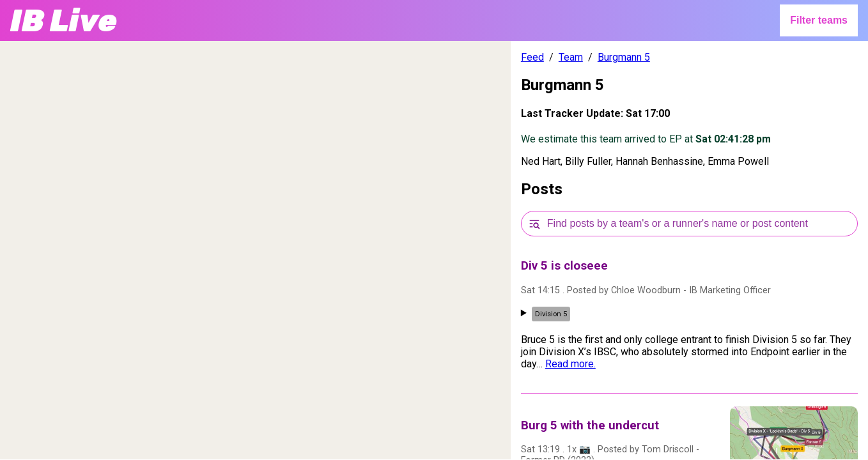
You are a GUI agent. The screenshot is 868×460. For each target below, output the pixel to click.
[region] (255, 250)
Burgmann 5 (624, 57)
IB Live (64, 21)
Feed (532, 57)
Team (571, 57)
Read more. (570, 364)
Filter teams (819, 20)
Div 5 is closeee (564, 266)
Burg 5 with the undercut (590, 425)
